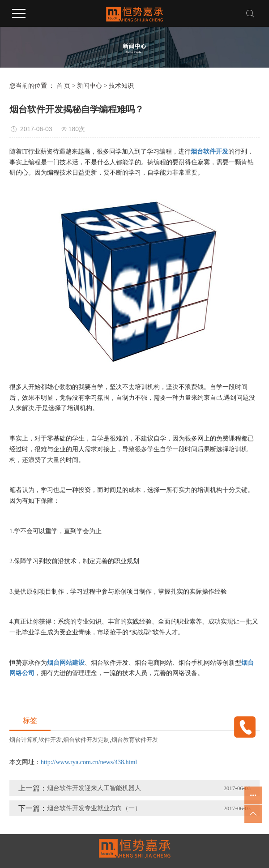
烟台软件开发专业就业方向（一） (94, 808)
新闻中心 (90, 86)
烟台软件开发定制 (86, 740)
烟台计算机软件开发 (36, 740)
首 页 (64, 86)
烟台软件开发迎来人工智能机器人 (94, 788)
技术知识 (121, 86)
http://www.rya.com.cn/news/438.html (89, 762)
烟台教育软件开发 (135, 740)
